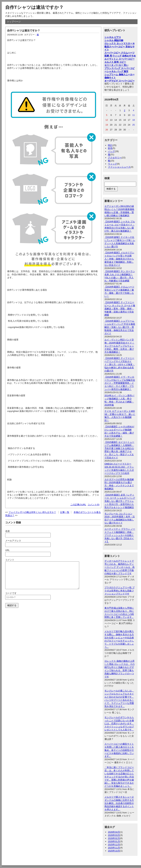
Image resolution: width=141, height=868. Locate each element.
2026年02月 (114, 838)
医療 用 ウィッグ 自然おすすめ (120, 56)
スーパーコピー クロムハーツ (120, 53)
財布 (110, 148)
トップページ (14, 22)
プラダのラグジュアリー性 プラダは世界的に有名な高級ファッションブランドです (120, 591)
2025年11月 (114, 848)
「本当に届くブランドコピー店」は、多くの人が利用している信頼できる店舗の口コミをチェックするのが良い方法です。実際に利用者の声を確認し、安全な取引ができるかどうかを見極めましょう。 (119, 777)
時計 (110, 145)
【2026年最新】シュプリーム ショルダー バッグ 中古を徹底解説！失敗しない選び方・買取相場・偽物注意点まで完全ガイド (120, 327)
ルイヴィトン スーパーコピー (120, 59)
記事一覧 (65, 512)
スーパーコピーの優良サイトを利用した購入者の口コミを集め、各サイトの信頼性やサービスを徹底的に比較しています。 (119, 750)
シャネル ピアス (113, 37)
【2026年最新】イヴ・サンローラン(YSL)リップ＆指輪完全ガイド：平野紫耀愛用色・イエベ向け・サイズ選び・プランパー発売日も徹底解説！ (120, 383)
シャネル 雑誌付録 (114, 40)
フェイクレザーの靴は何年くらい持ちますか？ (32, 512)
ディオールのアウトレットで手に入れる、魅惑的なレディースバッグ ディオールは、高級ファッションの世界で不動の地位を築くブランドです (120, 567)
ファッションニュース (119, 167)
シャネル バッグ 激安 (117, 71)
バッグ (111, 151)
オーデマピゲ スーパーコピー (120, 81)
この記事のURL (78, 505)
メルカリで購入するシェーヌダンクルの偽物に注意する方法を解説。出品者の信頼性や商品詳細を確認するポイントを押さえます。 (119, 803)
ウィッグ (112, 164)
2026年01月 (114, 841)
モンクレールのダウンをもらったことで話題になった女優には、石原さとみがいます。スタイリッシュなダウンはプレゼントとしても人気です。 (119, 724)
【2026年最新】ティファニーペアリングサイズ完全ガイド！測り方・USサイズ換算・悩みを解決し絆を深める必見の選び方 (120, 364)
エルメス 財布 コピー (115, 62)
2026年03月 (114, 835)
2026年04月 (114, 832)
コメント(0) (93, 505)
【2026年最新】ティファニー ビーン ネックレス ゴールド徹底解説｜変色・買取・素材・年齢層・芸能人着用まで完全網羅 (120, 309)
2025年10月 (114, 851)
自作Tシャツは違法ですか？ (34, 7)
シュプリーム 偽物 (114, 74)
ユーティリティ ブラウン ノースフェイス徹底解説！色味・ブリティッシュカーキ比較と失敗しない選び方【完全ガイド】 (120, 535)
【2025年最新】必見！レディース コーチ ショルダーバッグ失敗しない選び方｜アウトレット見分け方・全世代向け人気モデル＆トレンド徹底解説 (120, 501)
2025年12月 (114, 845)
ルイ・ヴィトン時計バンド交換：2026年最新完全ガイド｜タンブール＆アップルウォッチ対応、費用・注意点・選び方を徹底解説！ (119, 346)
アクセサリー (115, 158)
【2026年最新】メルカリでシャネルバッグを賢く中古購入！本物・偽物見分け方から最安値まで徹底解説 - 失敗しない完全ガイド (119, 259)
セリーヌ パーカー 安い (116, 65)
